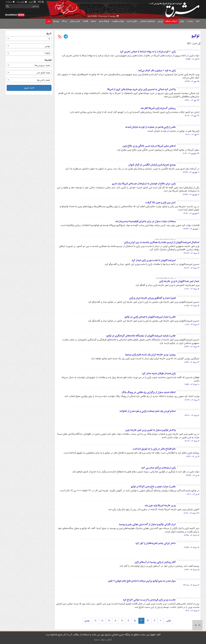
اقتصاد (85, 21)
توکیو (195, 36)
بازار (49, 21)
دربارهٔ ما (10, 2)
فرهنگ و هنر (104, 21)
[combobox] (29, 39)
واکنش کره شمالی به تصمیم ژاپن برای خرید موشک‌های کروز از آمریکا (141, 89)
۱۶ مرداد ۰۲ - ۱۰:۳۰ (192, 289)
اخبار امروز (29, 88)
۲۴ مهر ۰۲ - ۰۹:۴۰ (192, 100)
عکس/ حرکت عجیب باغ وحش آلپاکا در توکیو (153, 487)
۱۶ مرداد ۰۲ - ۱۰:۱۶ (192, 325)
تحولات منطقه (171, 21)
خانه (198, 21)
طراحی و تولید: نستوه (103, 640)
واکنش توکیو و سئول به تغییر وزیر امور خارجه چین (150, 430)
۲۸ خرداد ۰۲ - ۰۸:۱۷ (191, 513)
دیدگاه (64, 21)
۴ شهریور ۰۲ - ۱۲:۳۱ (191, 213)
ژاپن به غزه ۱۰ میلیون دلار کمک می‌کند (157, 70)
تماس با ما (22, 2)
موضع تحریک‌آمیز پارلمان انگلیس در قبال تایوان (152, 165)
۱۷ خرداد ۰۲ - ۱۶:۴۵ (192, 535)
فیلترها (48, 60)
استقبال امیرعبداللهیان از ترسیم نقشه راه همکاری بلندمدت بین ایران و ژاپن (162, 242)
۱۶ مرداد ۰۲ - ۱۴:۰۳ (192, 268)
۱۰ (102, 621)
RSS (41, 2)
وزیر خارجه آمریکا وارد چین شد (160, 505)
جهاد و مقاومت (118, 21)
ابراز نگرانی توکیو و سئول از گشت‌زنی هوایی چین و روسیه (147, 524)
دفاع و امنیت (132, 21)
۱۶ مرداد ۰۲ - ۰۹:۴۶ (192, 347)
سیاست (190, 21)
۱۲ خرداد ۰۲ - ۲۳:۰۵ (191, 585)
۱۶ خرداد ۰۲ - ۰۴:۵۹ (191, 547)
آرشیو (33, 2)
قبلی (168, 621)
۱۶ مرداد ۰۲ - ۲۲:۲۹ (191, 253)
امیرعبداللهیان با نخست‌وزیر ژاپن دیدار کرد (154, 260)
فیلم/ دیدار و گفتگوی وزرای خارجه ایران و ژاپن (152, 298)
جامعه (93, 21)
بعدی (87, 621)
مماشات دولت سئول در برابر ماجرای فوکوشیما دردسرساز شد (145, 221)
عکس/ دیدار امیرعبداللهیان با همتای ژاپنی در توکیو (150, 317)
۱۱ (95, 621)
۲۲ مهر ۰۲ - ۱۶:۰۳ (192, 116)
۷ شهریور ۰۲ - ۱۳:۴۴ (191, 195)
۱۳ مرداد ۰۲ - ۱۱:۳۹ (192, 362)
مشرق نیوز (175, 9)
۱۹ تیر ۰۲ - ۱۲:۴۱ (193, 457)
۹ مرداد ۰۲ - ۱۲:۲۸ (192, 400)
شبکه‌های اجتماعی (147, 21)
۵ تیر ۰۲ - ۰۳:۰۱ (193, 494)
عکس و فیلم (75, 21)
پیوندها (56, 21)
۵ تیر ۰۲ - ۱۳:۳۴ (193, 475)
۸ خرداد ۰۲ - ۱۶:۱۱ (192, 611)
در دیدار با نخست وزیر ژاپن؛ (165, 239)
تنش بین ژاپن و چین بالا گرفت (161, 202)
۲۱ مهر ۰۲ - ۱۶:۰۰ (192, 135)
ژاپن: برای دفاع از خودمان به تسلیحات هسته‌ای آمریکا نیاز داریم (144, 184)
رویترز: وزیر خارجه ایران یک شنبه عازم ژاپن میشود (150, 355)
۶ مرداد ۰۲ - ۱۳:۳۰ (192, 415)
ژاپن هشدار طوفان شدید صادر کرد (159, 373)
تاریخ (49, 34)
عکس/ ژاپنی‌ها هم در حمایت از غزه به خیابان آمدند (150, 127)
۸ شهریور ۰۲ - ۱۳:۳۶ (191, 172)
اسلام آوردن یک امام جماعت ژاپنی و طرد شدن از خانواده (148, 411)
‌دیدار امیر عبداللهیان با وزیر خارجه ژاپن (179, 281)
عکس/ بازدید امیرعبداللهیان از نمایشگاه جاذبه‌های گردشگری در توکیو (141, 336)
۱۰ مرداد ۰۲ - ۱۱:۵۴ (192, 384)
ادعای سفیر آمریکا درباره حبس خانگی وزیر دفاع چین (149, 146)
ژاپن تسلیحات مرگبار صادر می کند (158, 468)
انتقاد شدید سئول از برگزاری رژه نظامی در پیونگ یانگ (149, 392)
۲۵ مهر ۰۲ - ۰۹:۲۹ (192, 81)
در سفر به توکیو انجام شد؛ (165, 278)
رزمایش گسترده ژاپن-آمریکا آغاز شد (158, 108)
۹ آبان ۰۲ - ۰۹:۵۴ (192, 59)
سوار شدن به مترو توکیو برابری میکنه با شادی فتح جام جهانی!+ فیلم (142, 581)
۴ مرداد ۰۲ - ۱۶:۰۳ (192, 441)
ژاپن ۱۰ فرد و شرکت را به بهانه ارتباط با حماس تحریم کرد (148, 52)
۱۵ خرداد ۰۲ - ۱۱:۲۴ (192, 570)
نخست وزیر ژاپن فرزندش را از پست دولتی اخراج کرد (149, 600)
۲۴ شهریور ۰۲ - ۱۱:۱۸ (191, 153)
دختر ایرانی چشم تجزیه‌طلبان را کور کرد (156, 543)
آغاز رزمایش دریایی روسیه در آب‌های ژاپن (155, 562)
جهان (182, 21)
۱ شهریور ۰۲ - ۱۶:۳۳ (191, 229)
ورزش (160, 21)
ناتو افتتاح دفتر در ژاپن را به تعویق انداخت (154, 449)
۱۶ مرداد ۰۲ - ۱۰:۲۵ (192, 306)
